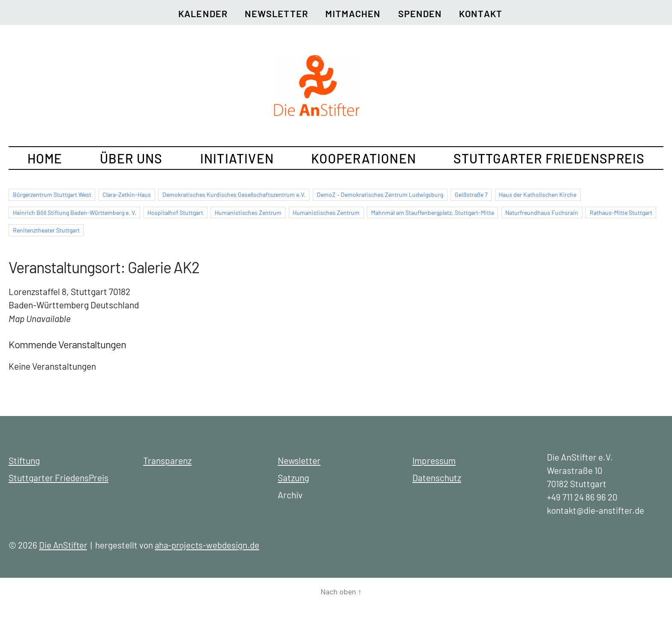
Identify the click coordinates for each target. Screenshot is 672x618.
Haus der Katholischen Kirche (538, 194)
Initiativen (237, 158)
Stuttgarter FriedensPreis (549, 158)
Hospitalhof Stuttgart (175, 213)
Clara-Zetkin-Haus (127, 194)
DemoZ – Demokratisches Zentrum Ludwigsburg (380, 194)
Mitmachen (354, 13)
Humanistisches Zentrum (248, 213)
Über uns (131, 158)
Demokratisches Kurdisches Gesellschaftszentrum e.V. (234, 194)
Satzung (293, 478)
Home (45, 158)
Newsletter (276, 13)
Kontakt (482, 13)
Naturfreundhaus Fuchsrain (542, 213)
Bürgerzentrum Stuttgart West (52, 194)
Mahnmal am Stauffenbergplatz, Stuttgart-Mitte (433, 213)
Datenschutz (437, 478)
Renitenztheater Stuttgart (46, 230)
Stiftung (24, 460)
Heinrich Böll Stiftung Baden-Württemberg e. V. (75, 213)
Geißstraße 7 (471, 194)
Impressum (434, 460)
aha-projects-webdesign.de (210, 545)
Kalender (202, 13)
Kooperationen (364, 158)
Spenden (421, 13)
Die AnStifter (64, 545)
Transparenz (167, 460)
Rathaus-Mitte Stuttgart (621, 213)
